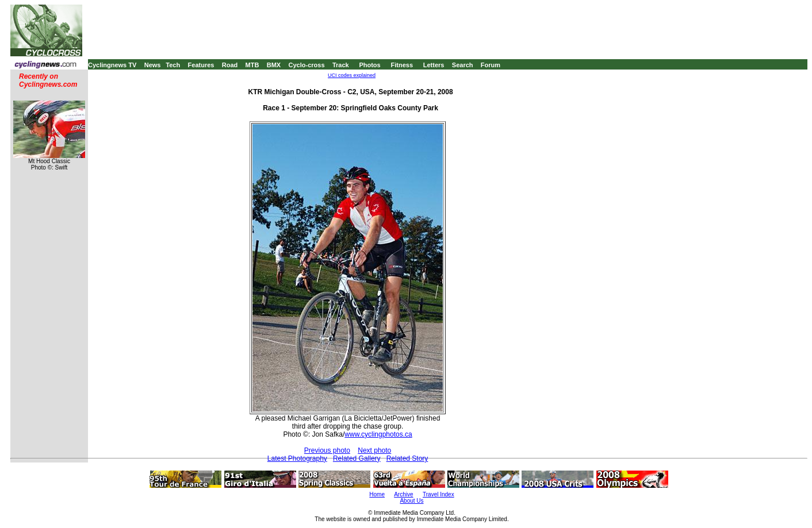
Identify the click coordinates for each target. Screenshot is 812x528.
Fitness (402, 65)
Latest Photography (297, 458)
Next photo (374, 450)
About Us (411, 501)
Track (341, 65)
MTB (252, 65)
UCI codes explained (352, 75)
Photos (369, 65)
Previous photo (327, 450)
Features (201, 65)
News (153, 65)
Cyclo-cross (307, 65)
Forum (491, 65)
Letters (434, 65)
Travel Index (438, 494)
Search (463, 65)
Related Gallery (357, 458)
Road (230, 65)
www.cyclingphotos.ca (378, 434)
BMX (274, 65)
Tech (173, 65)
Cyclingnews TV (112, 65)
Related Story (407, 458)
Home (377, 494)
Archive (403, 494)
